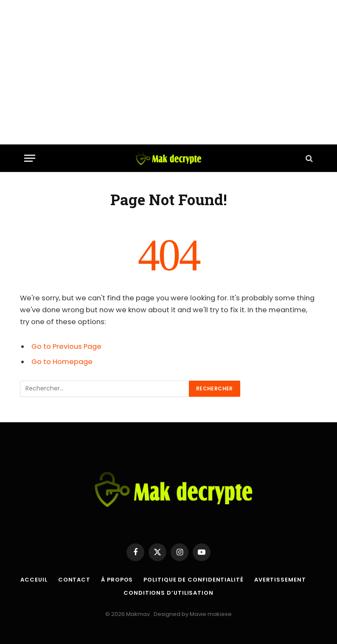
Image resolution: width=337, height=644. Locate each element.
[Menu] (30, 158)
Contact (74, 580)
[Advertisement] (168, 72)
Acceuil (34, 580)
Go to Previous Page (66, 346)
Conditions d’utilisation (168, 593)
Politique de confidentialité (193, 580)
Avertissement (280, 580)
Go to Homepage (62, 362)
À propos (117, 580)
